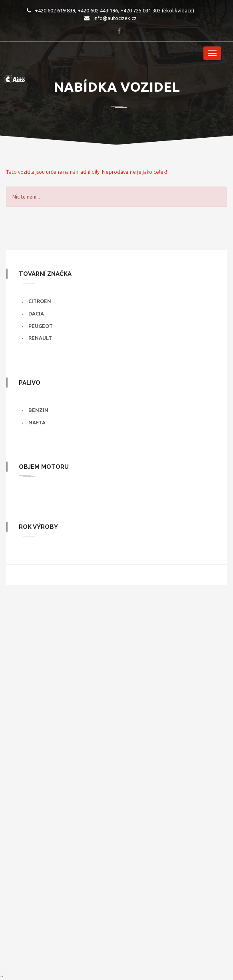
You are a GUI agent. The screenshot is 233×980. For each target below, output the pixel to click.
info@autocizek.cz (111, 18)
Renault (40, 338)
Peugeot (41, 326)
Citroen (40, 301)
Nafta (37, 422)
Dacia (36, 313)
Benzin (38, 410)
